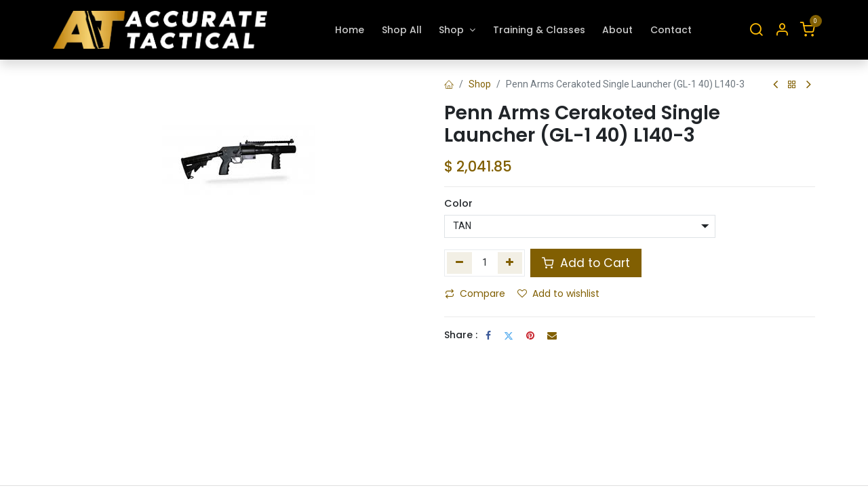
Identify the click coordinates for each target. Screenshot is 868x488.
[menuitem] (350, 30)
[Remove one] (459, 263)
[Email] (552, 335)
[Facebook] (488, 335)
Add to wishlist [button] (558, 293)
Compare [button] (475, 293)
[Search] (756, 30)
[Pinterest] (530, 335)
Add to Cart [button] (586, 263)
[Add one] (510, 263)
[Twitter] (509, 335)
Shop (480, 84)
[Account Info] (782, 30)
